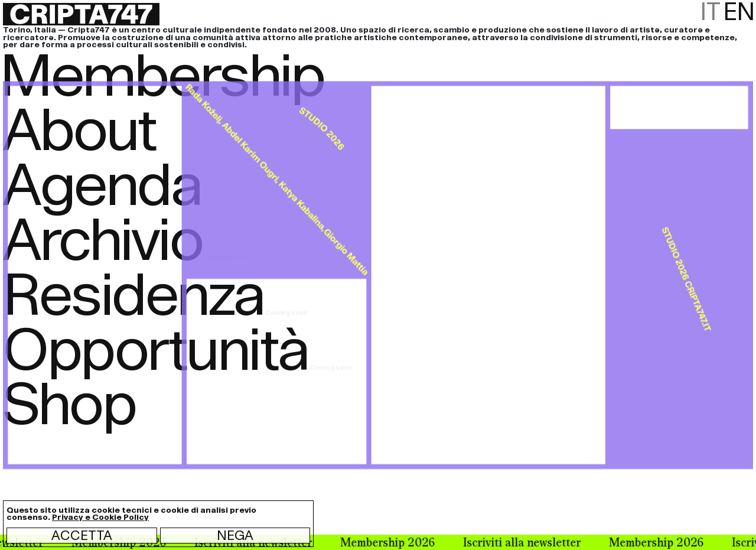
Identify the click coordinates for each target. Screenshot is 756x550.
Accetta (82, 535)
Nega (235, 535)
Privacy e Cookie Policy (100, 517)
